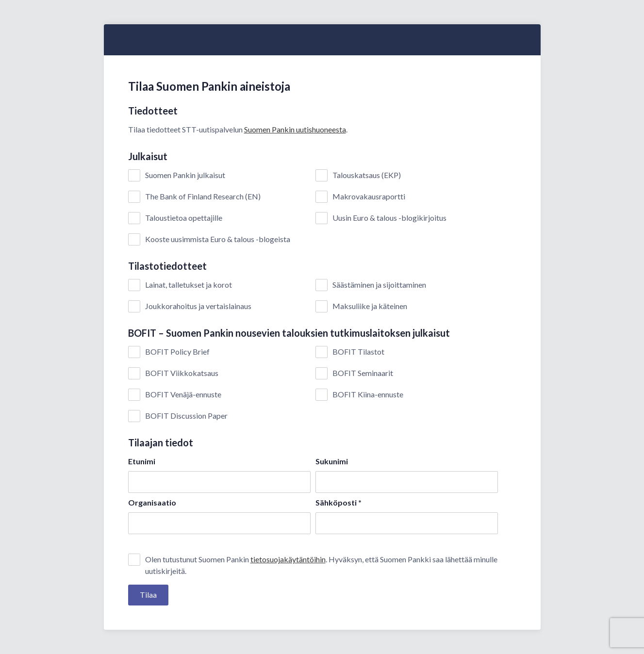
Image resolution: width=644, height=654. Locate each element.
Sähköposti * (339, 502)
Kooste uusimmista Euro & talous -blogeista (218, 239)
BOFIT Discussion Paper (186, 416)
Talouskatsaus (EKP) (367, 175)
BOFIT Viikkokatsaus (182, 373)
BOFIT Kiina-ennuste (368, 394)
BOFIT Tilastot (358, 352)
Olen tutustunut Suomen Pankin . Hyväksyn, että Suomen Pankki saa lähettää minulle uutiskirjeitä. (321, 564)
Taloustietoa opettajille (184, 218)
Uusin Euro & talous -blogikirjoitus (389, 218)
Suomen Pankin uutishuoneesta (295, 129)
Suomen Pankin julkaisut (185, 175)
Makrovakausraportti (369, 196)
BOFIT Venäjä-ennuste (183, 394)
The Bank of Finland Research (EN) (203, 196)
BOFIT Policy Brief (177, 352)
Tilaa (148, 595)
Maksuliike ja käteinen (370, 306)
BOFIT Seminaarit (363, 373)
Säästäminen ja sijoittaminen (379, 285)
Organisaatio (152, 502)
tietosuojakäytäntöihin (288, 559)
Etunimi (142, 461)
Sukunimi (332, 461)
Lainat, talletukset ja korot (189, 285)
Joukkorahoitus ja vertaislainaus (198, 306)
